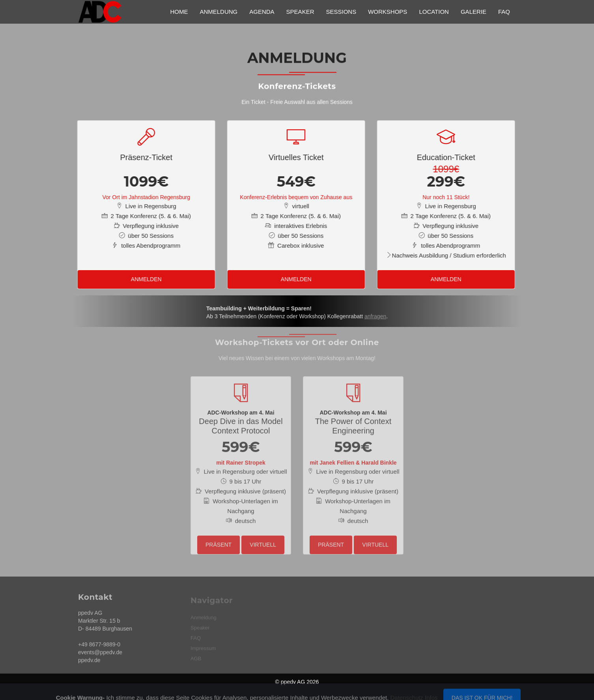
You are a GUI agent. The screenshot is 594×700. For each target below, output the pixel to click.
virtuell (263, 540)
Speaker (300, 12)
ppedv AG (293, 682)
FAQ (504, 12)
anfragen (375, 319)
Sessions (341, 12)
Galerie (474, 12)
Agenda (262, 12)
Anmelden (144, 279)
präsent (219, 540)
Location (434, 12)
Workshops (388, 12)
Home (179, 12)
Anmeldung (219, 12)
